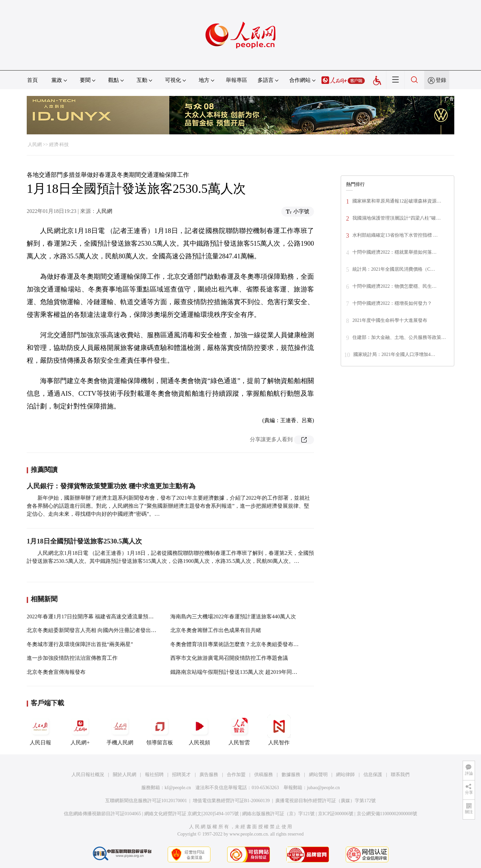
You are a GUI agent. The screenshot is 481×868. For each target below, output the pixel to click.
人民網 (35, 145)
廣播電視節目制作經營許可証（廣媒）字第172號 (326, 801)
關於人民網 (125, 775)
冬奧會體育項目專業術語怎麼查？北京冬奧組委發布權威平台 (243, 644)
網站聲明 (318, 775)
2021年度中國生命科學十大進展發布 (390, 320)
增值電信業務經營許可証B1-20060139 (231, 801)
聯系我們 (400, 775)
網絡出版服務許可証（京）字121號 (278, 814)
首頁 (32, 80)
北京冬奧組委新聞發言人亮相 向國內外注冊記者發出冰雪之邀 (100, 630)
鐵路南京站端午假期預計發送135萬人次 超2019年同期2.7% (239, 672)
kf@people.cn (178, 788)
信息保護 (373, 775)
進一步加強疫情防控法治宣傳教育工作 (72, 658)
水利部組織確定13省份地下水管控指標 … (395, 235)
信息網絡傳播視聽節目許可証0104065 (102, 814)
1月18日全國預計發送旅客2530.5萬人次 (84, 541)
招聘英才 (181, 775)
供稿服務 (264, 775)
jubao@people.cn (323, 788)
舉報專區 (236, 80)
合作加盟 (236, 775)
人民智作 (279, 730)
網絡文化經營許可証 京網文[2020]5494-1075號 (192, 814)
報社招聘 (154, 775)
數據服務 (291, 775)
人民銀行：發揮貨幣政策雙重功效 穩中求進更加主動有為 (111, 486)
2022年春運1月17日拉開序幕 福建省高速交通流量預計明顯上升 (101, 616)
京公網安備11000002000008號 (387, 814)
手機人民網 (120, 730)
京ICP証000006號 (336, 814)
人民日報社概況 (88, 775)
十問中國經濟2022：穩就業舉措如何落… (394, 252)
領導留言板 (160, 730)
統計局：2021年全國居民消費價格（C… (394, 269)
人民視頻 (199, 730)
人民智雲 (239, 730)
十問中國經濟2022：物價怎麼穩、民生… (394, 286)
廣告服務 (209, 775)
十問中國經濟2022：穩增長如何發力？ (392, 303)
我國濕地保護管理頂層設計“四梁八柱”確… (396, 218)
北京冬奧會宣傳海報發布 (56, 672)
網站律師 (345, 775)
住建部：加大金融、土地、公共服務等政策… (399, 337)
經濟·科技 (59, 145)
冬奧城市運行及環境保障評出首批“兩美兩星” (80, 644)
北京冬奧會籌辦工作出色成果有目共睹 (216, 630)
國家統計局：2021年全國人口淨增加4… (394, 354)
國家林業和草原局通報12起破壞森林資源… (397, 201)
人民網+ (80, 730)
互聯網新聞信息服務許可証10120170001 (146, 801)
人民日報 (40, 730)
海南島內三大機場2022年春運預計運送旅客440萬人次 (233, 616)
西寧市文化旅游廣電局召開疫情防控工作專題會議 (229, 658)
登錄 (441, 80)
